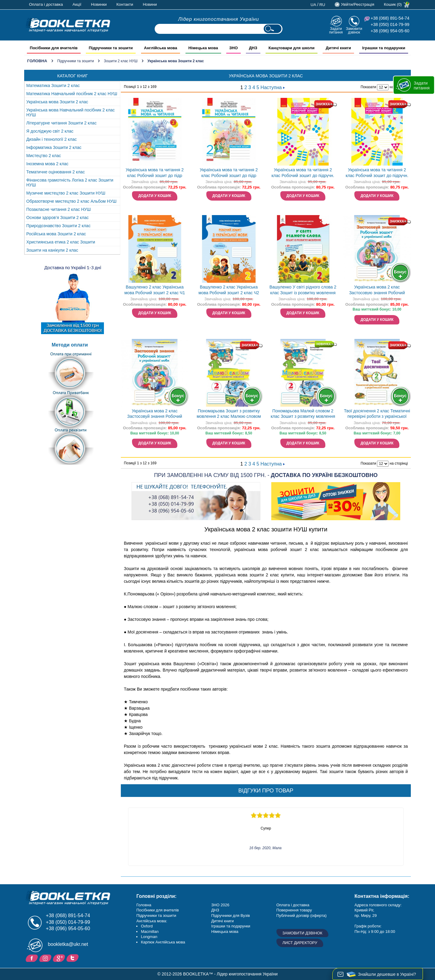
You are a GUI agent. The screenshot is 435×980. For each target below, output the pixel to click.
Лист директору (300, 943)
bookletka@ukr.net (68, 944)
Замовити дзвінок (354, 30)
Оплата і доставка (46, 4)
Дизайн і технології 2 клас (52, 139)
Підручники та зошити (76, 61)
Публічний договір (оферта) (301, 916)
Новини (150, 4)
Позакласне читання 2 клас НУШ (58, 209)
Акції (77, 4)
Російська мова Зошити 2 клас (56, 234)
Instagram (46, 958)
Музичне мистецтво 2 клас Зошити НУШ (66, 193)
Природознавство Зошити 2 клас (58, 226)
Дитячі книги (222, 921)
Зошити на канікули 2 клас (52, 250)
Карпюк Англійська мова (163, 942)
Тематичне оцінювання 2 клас (56, 172)
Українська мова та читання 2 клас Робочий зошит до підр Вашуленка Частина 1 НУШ (229, 173)
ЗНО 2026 (220, 905)
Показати (368, 87)
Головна (37, 61)
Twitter (73, 958)
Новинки (99, 4)
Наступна (273, 87)
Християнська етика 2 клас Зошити (61, 242)
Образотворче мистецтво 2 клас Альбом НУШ (71, 201)
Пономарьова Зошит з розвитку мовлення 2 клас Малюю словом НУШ (229, 414)
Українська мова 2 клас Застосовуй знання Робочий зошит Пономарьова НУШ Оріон (155, 414)
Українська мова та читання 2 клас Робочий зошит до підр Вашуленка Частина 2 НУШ (155, 173)
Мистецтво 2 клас (44, 156)
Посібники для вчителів (158, 910)
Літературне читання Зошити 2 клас (61, 123)
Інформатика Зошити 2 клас (54, 147)
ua (313, 5)
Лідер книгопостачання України (219, 19)
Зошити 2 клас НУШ (121, 61)
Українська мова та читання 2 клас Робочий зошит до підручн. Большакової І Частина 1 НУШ (303, 173)
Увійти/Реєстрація (357, 4)
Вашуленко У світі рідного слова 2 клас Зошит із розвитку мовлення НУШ (303, 290)
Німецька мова (225, 932)
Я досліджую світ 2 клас (50, 131)
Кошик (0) (393, 4)
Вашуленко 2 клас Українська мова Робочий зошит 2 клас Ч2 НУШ (229, 290)
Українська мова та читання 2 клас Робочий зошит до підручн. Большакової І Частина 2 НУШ (377, 173)
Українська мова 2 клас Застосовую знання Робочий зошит (377, 290)
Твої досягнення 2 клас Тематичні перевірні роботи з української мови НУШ (377, 414)
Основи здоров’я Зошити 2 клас (58, 218)
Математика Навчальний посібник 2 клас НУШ (72, 94)
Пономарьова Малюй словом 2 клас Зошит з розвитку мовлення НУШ (303, 414)
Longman (149, 937)
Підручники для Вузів (230, 916)
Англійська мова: (152, 921)
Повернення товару (294, 910)
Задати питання (336, 30)
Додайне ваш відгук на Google (60, 958)
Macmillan (150, 932)
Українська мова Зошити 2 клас (57, 102)
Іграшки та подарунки (231, 926)
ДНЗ (215, 910)
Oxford (147, 926)
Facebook (32, 958)
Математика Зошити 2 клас (53, 85)
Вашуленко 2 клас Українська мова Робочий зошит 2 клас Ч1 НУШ (155, 290)
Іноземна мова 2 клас (47, 164)
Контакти (125, 4)
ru (322, 5)
